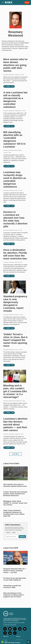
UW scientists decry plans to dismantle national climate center (15, 485)
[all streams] (29, 642)
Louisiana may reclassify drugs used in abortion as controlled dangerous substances (15, 179)
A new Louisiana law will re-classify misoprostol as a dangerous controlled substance (15, 100)
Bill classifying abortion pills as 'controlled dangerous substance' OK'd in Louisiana (14, 139)
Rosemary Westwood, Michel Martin (13, 150)
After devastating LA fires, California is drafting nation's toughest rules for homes (14, 595)
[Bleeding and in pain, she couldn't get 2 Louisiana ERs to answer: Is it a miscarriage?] (15, 376)
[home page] (9, 3)
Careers (18, 636)
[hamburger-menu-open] (3, 2)
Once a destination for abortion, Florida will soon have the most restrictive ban (15, 254)
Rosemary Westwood (9, 75)
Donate (27, 3)
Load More (15, 454)
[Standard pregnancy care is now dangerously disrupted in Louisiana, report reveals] (15, 287)
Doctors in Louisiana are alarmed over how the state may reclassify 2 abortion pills (15, 219)
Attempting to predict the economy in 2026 (12, 587)
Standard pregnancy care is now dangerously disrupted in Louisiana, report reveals (15, 304)
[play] (3, 642)
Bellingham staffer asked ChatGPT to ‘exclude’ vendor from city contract (15, 503)
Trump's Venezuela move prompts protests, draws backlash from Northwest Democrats (15, 494)
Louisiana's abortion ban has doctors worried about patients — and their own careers (15, 424)
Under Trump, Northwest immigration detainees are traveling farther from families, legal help (14, 513)
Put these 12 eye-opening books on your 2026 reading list (15, 579)
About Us (6, 636)
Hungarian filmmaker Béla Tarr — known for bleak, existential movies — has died (15, 571)
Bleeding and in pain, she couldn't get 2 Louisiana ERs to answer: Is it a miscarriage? (15, 391)
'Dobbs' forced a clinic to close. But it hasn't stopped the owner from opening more (15, 340)
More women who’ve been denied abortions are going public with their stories (15, 65)
